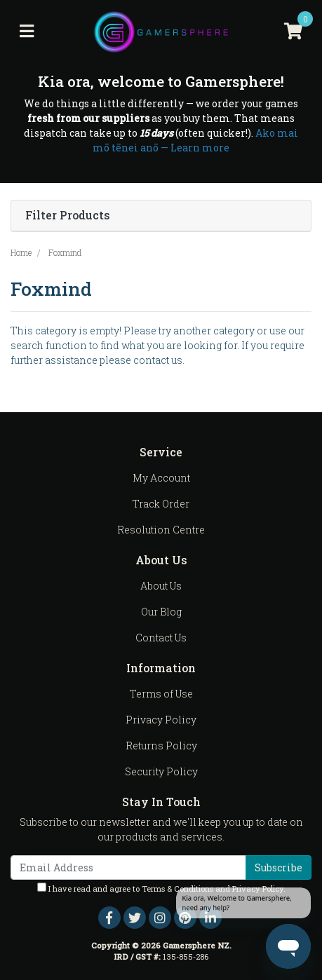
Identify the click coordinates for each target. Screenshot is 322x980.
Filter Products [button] (68, 216)
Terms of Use (161, 694)
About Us (161, 586)
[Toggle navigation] (27, 32)
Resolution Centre (161, 530)
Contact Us (161, 638)
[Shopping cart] (293, 32)
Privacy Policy (161, 720)
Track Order (161, 504)
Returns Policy (161, 746)
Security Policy (161, 771)
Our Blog (161, 612)
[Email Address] (128, 867)
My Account (161, 478)
